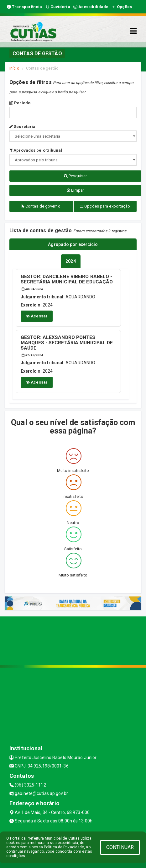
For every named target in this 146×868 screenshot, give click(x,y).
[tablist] (70, 261)
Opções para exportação (105, 206)
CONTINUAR (120, 847)
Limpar (75, 190)
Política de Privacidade (64, 847)
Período (20, 103)
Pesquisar (75, 176)
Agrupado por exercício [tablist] (73, 244)
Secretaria (22, 127)
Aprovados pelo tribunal (36, 150)
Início (14, 68)
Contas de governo (41, 206)
